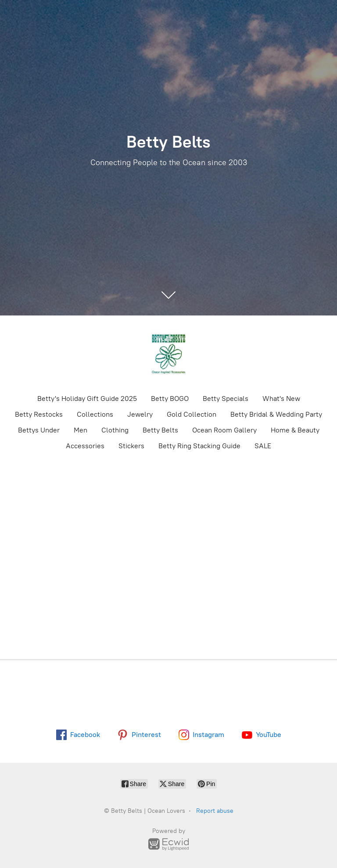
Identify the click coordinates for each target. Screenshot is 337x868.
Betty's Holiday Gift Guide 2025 (87, 399)
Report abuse (215, 811)
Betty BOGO (170, 399)
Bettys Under (39, 430)
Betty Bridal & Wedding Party (276, 414)
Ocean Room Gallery (224, 430)
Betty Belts (160, 430)
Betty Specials (226, 399)
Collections (95, 414)
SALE (263, 446)
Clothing (115, 430)
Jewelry (140, 414)
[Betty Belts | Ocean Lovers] (168, 354)
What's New (281, 399)
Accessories (85, 446)
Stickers (131, 446)
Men (81, 430)
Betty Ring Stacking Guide (199, 446)
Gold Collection (192, 414)
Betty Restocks (39, 414)
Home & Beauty (295, 430)
